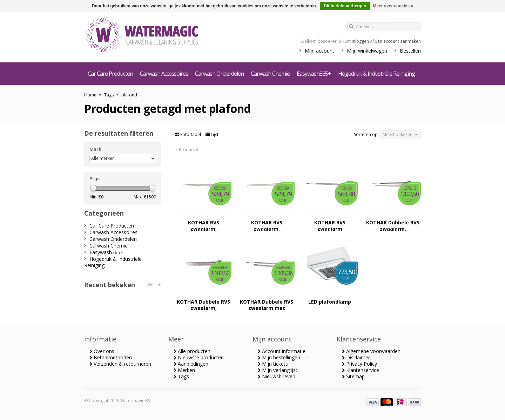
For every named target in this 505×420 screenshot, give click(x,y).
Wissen (154, 284)
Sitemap (353, 376)
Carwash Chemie (270, 74)
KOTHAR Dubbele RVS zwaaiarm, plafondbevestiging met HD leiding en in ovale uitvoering (203, 305)
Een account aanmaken (398, 41)
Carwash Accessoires (164, 74)
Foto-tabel (189, 134)
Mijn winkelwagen (367, 51)
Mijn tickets (273, 364)
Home (90, 95)
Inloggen (360, 41)
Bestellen (410, 51)
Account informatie (282, 351)
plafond (129, 95)
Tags (109, 95)
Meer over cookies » (393, 6)
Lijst (212, 134)
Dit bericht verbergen (345, 6)
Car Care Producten (110, 74)
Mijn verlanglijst (278, 370)
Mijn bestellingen (279, 357)
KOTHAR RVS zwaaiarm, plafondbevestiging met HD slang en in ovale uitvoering (204, 226)
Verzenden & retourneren (120, 364)
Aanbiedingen (191, 364)
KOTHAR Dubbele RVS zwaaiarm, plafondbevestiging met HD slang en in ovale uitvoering (393, 226)
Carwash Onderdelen (219, 74)
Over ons (102, 351)
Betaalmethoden (111, 357)
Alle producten (192, 351)
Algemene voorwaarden (371, 351)
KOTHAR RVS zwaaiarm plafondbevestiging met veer (330, 226)
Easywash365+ (314, 74)
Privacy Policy (359, 364)
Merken (184, 370)
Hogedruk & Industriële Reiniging (376, 74)
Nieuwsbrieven (277, 376)
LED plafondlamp (330, 302)
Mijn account (319, 51)
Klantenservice (361, 370)
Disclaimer (356, 357)
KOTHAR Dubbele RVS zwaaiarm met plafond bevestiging (267, 305)
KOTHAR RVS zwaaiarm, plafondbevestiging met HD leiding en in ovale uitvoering (267, 226)
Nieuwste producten (199, 357)
